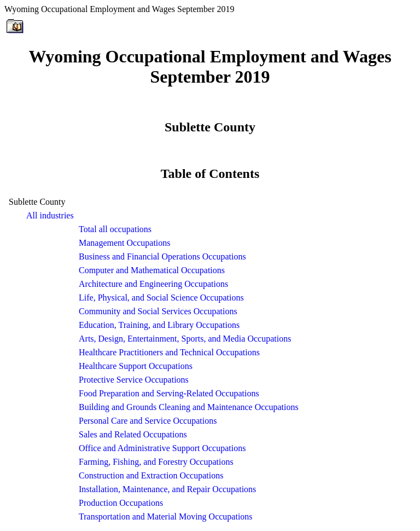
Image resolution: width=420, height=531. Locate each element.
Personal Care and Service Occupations (148, 421)
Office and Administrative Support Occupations (162, 448)
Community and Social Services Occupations (158, 311)
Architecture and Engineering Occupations (153, 284)
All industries (50, 215)
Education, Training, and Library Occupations (159, 325)
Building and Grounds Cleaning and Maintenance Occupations (189, 407)
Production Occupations (121, 503)
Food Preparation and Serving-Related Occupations (169, 393)
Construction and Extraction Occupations (151, 475)
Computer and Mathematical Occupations (152, 270)
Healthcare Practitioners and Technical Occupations (169, 352)
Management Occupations (125, 243)
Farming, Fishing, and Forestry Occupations (156, 462)
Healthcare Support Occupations (136, 366)
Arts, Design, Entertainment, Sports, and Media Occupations (185, 339)
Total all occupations (115, 229)
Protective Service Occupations (134, 380)
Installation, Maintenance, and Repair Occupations (167, 489)
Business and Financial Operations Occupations (162, 256)
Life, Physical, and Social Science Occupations (161, 298)
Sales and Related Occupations (133, 434)
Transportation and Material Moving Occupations (166, 516)
